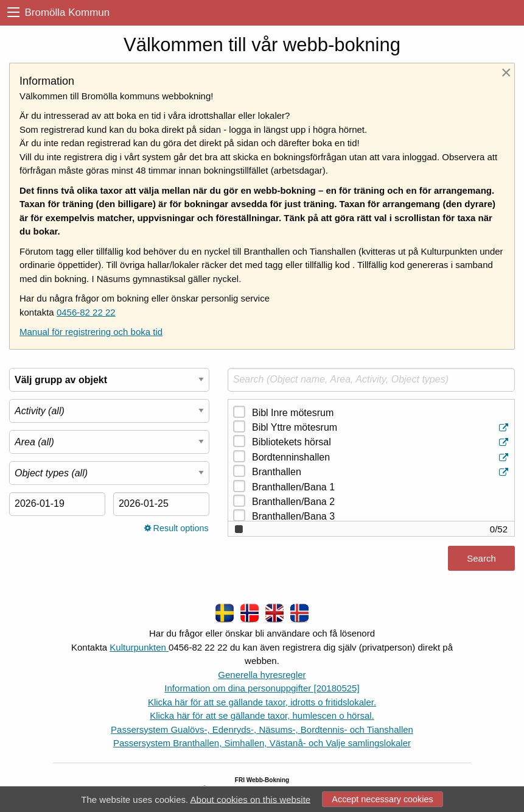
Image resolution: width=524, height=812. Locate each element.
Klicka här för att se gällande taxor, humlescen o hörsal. (262, 715)
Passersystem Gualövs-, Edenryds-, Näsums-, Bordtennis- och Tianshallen (262, 729)
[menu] (13, 12)
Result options (176, 528)
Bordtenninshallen (381, 458)
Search (481, 558)
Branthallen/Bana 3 (293, 516)
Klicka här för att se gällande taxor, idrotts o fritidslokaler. (262, 702)
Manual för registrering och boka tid (91, 332)
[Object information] (505, 428)
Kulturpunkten (139, 647)
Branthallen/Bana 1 (293, 487)
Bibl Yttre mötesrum (381, 428)
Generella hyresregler (262, 675)
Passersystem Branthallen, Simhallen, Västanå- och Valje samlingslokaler (262, 743)
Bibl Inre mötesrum (293, 413)
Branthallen (381, 472)
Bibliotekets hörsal (381, 443)
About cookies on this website (251, 799)
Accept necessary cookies (382, 799)
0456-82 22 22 (86, 312)
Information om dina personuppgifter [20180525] (262, 688)
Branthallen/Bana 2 (293, 502)
